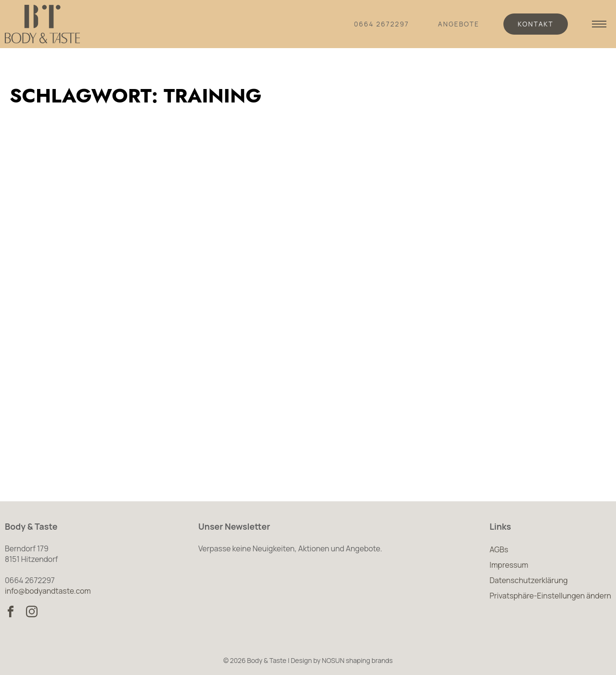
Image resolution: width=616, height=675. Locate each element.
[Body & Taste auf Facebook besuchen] (11, 611)
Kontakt (536, 24)
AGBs (499, 549)
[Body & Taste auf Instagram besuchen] (32, 611)
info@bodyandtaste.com (48, 591)
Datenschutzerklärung (528, 580)
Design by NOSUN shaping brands (342, 660)
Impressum (509, 565)
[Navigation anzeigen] (599, 24)
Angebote (459, 24)
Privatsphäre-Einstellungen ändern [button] (550, 596)
